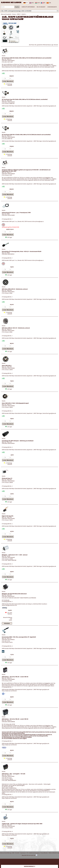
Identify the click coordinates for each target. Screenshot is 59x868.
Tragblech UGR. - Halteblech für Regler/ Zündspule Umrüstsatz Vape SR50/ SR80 (22, 824)
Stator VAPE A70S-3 (7, 366)
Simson (14, 14)
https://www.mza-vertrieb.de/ (9, 691)
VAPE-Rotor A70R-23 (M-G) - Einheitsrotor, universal (15, 289)
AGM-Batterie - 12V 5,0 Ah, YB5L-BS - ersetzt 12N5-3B (15, 677)
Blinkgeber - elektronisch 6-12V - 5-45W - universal (15, 555)
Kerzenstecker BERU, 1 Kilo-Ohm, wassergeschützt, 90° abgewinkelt (19, 637)
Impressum (23, 853)
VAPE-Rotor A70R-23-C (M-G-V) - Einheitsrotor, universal (16, 328)
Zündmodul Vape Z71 (7, 478)
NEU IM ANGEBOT (41, 7)
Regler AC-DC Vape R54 (8, 516)
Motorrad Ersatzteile (6, 14)
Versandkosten (44, 853)
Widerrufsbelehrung (54, 853)
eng (31, 3)
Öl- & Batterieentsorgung (33, 853)
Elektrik (24, 14)
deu (26, 3)
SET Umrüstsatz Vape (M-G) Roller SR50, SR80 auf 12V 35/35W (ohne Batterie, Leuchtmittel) (25, 99)
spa (49, 3)
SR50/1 (19, 14)
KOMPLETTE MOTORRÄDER (28, 7)
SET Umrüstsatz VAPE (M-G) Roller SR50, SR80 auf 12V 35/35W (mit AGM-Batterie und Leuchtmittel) (27, 58)
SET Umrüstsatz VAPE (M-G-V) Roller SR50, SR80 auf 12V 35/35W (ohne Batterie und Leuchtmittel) (26, 135)
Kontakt (17, 853)
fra (43, 3)
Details (4, 56)
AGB (13, 853)
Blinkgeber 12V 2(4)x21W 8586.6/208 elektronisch (14, 594)
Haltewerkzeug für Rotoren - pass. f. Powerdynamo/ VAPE (16, 213)
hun (37, 3)
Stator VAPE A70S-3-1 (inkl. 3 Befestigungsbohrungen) (15, 403)
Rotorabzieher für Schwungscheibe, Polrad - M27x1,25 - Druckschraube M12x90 (22, 252)
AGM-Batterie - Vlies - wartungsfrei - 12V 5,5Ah (14, 774)
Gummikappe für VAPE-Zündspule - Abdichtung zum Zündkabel (18, 441)
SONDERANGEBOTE (52, 7)
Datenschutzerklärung (6, 853)
